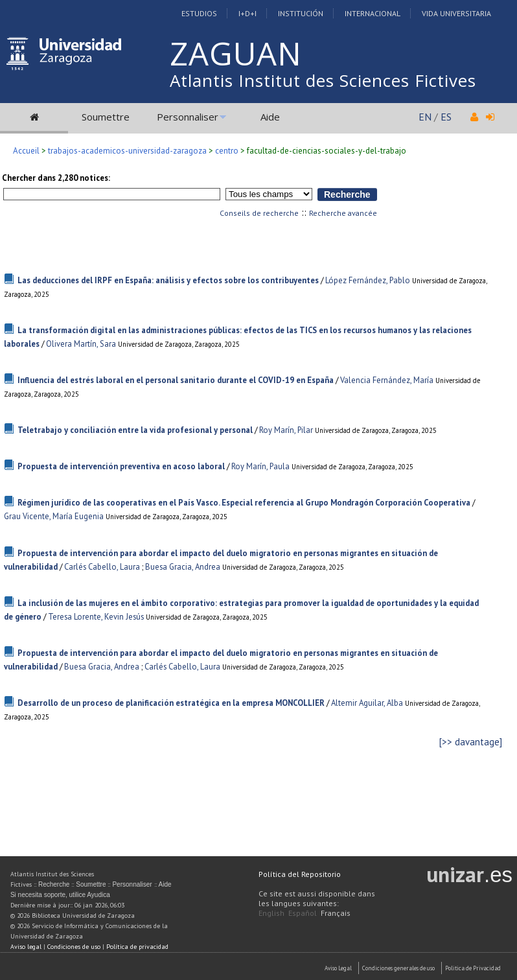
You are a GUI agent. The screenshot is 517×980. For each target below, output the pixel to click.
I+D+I (247, 13)
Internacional (373, 13)
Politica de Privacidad (473, 968)
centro (227, 151)
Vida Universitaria (456, 13)
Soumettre (106, 117)
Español (303, 913)
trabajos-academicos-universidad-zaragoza (127, 151)
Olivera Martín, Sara (81, 344)
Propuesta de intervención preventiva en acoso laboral (121, 466)
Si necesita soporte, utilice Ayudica (60, 895)
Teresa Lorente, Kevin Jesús (96, 617)
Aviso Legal (338, 968)
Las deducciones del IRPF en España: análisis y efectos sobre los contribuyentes (168, 280)
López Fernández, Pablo (368, 280)
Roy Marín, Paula (260, 466)
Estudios (199, 13)
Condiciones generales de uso (398, 968)
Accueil (26, 151)
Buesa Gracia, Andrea (183, 567)
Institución (301, 13)
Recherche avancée (343, 213)
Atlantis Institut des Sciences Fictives (323, 80)
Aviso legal (26, 947)
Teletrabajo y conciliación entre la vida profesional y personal (135, 430)
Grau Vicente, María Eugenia (54, 516)
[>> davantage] (471, 742)
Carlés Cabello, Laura (102, 567)
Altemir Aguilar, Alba (367, 703)
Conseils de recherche (259, 213)
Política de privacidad (137, 947)
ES (446, 117)
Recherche (54, 884)
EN (425, 117)
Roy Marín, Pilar (286, 430)
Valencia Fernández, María (387, 380)
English (271, 913)
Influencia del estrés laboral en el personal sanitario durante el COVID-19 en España (176, 380)
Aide (270, 117)
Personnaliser (188, 117)
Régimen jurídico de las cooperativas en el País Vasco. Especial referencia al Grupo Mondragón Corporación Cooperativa (244, 503)
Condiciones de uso (74, 947)
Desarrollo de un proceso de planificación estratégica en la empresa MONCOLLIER (171, 703)
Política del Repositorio (300, 874)
